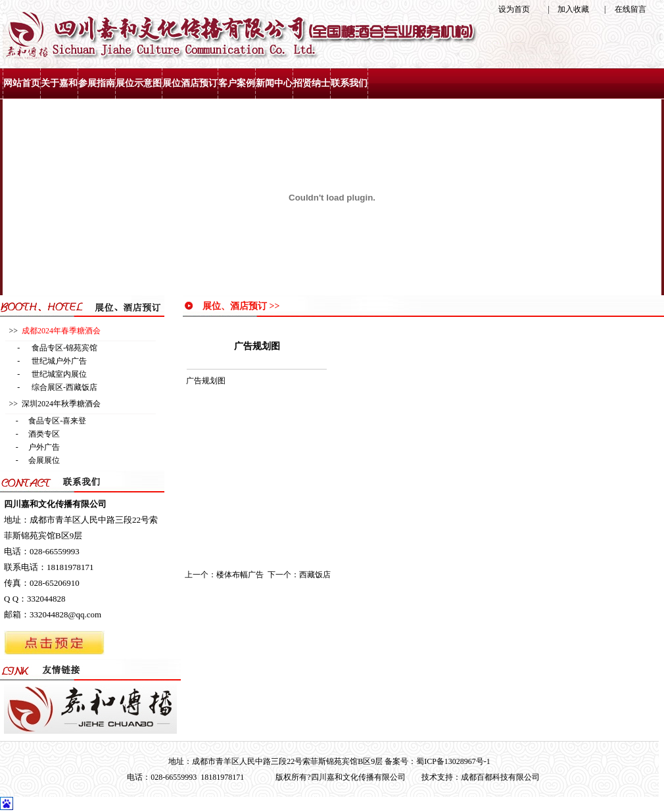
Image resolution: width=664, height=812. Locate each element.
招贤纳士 (312, 83)
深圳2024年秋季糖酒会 (61, 404)
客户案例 (237, 83)
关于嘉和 (59, 83)
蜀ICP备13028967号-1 (453, 761)
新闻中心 (274, 83)
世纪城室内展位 (59, 374)
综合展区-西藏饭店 (64, 387)
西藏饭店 (315, 575)
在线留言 (630, 9)
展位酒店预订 (190, 83)
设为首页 (514, 9)
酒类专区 (44, 434)
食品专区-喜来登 (57, 421)
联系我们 (349, 83)
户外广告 (44, 447)
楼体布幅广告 (240, 575)
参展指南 (97, 83)
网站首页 (22, 83)
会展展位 (44, 460)
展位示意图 (139, 83)
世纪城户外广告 (59, 361)
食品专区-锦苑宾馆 (64, 348)
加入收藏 (573, 9)
